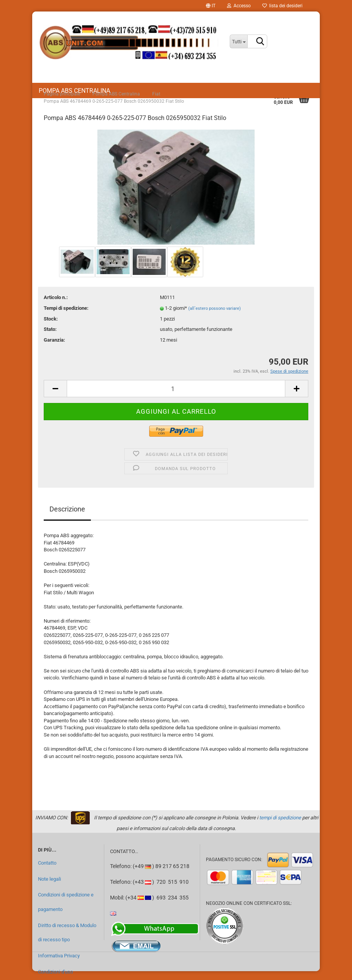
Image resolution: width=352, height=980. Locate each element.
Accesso (239, 6)
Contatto (47, 863)
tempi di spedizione (280, 818)
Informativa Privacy (59, 956)
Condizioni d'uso (55, 972)
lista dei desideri (282, 6)
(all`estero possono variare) (215, 308)
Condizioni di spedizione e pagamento (66, 902)
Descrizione (67, 509)
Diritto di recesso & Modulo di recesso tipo (67, 933)
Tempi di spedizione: (66, 308)
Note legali (49, 879)
